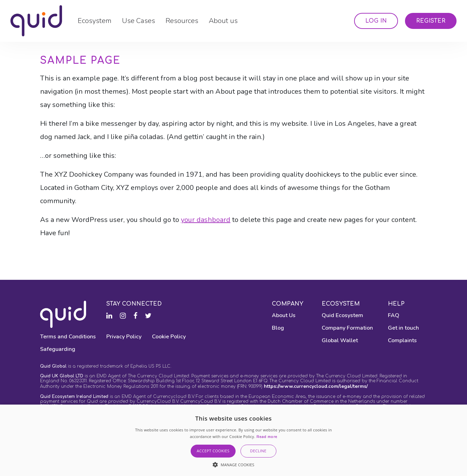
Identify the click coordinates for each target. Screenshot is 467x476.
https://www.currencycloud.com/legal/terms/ (316, 386)
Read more (267, 437)
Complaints (402, 340)
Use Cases (139, 21)
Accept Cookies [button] (213, 451)
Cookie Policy (169, 337)
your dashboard (206, 220)
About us (223, 21)
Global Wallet (340, 340)
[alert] (233, 440)
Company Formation (347, 328)
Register (431, 21)
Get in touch (403, 328)
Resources (182, 21)
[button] (233, 465)
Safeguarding (58, 349)
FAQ (394, 315)
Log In (376, 21)
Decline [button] (258, 451)
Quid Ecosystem (342, 315)
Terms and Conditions (68, 337)
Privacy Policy (124, 337)
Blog (278, 328)
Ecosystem (95, 21)
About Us (284, 315)
